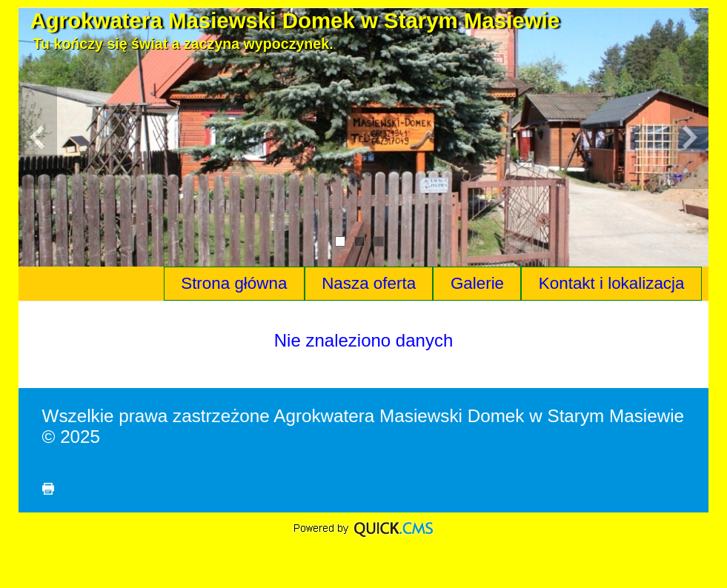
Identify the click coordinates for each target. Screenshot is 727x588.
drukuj (48, 489)
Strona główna (234, 283)
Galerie (477, 283)
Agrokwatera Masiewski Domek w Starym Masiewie (295, 20)
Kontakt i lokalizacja (612, 283)
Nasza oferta (369, 283)
